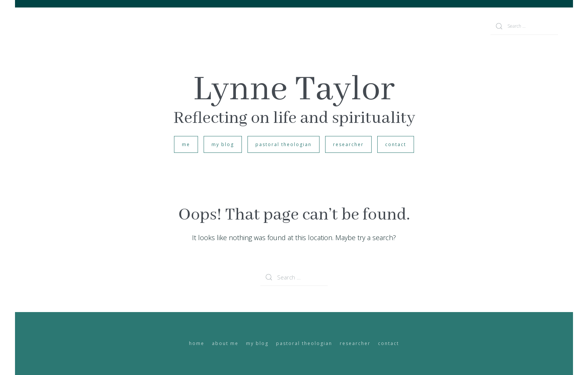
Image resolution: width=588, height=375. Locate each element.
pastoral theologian (283, 144)
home (197, 343)
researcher (348, 144)
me (186, 144)
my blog (223, 144)
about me (225, 343)
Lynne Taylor (294, 90)
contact (396, 144)
